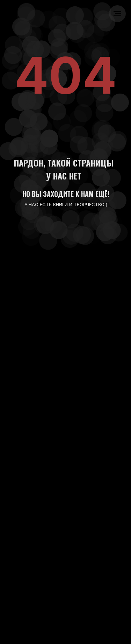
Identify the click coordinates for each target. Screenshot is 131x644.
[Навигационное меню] (117, 14)
